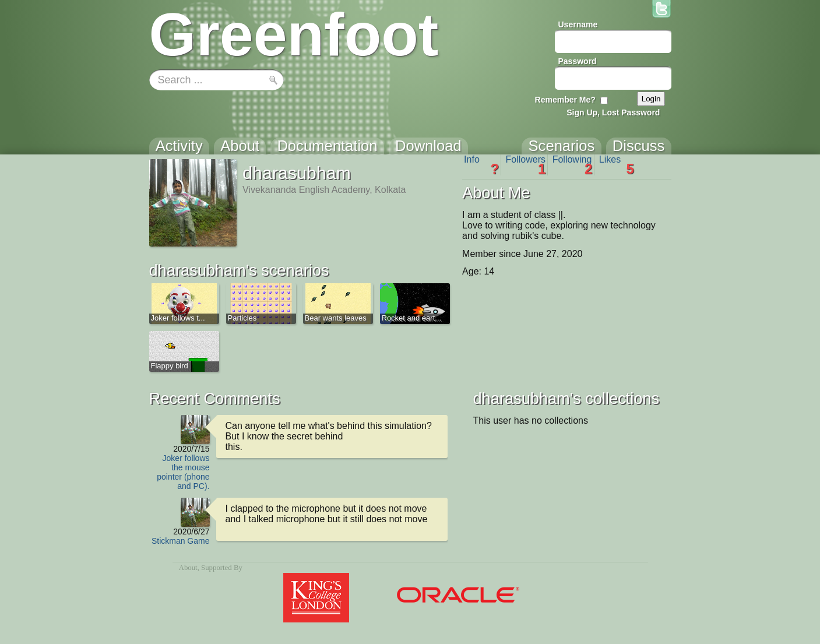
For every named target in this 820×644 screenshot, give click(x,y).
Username (578, 24)
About (188, 568)
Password (578, 61)
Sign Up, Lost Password (613, 112)
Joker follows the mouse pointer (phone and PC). (183, 472)
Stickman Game (181, 541)
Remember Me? (565, 100)
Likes (617, 165)
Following (573, 165)
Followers (526, 165)
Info (481, 165)
